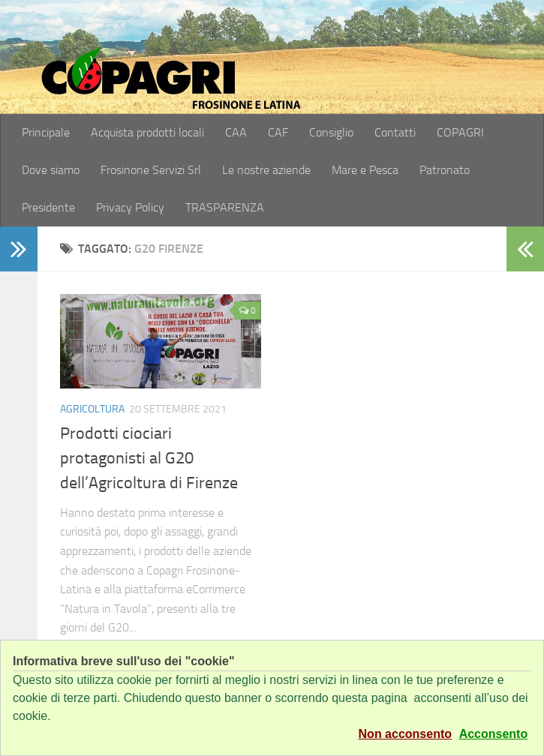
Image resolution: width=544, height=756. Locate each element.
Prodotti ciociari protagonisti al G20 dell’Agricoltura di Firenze (149, 458)
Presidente (48, 207)
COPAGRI (460, 132)
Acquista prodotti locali (147, 132)
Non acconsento (405, 734)
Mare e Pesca (365, 170)
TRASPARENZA (225, 207)
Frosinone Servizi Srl (151, 170)
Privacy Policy (130, 207)
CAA (236, 132)
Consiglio (331, 132)
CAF (278, 132)
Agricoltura (92, 409)
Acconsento (494, 734)
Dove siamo (51, 170)
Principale (46, 132)
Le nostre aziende (266, 170)
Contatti (395, 132)
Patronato (445, 170)
